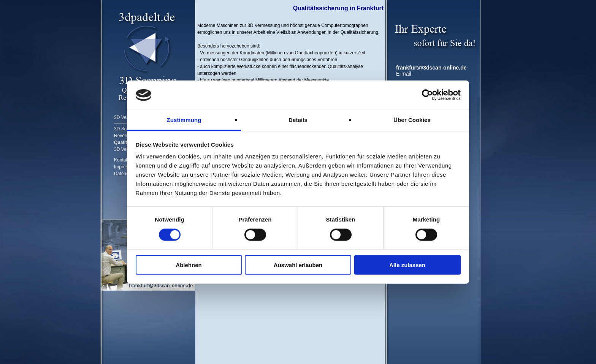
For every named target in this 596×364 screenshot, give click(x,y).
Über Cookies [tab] (412, 120)
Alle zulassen (407, 265)
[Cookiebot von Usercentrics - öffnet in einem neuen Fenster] (427, 95)
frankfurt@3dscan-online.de (431, 68)
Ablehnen (189, 265)
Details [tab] (298, 120)
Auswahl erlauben (298, 265)
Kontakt (122, 160)
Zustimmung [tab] (184, 120)
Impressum (125, 167)
